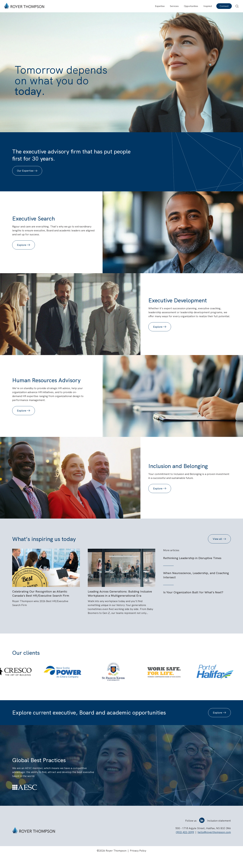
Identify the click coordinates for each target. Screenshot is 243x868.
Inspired (208, 6)
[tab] (106, 696)
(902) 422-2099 (185, 845)
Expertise (160, 6)
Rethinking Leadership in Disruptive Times (192, 558)
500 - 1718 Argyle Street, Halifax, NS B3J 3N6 (203, 841)
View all (217, 539)
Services (174, 6)
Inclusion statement (219, 833)
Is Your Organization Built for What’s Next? (193, 592)
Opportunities (191, 6)
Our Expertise (25, 171)
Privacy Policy (138, 863)
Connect (224, 6)
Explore (22, 245)
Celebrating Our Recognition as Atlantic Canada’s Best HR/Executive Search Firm (41, 606)
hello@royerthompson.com (214, 845)
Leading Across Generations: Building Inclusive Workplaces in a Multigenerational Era (120, 606)
